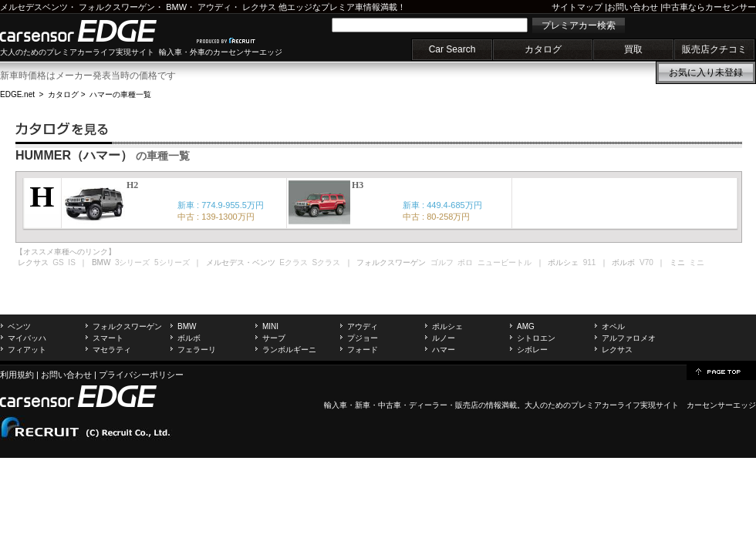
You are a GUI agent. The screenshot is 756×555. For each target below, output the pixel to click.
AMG (526, 326)
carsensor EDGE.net (94, 31)
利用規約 (17, 375)
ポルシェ (447, 326)
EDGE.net (17, 94)
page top (721, 371)
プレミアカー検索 (579, 25)
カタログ (543, 49)
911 (590, 262)
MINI (270, 326)
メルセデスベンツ (34, 7)
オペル (613, 326)
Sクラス (327, 262)
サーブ (274, 338)
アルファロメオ (629, 338)
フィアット (27, 350)
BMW (176, 7)
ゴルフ (442, 262)
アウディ (214, 7)
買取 (633, 49)
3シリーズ (133, 262)
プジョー (363, 338)
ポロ (465, 262)
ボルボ (189, 338)
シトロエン (536, 338)
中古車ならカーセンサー (709, 7)
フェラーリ (197, 350)
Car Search (452, 49)
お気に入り (706, 72)
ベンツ (19, 326)
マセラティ (112, 350)
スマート (108, 338)
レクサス (259, 7)
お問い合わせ (633, 7)
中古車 (390, 405)
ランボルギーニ (289, 350)
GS (58, 262)
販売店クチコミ (714, 49)
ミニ (697, 262)
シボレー (532, 350)
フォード (363, 350)
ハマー (444, 350)
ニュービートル (505, 262)
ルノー (444, 338)
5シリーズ (172, 262)
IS (71, 262)
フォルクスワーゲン (117, 7)
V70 (646, 262)
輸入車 (336, 405)
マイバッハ (27, 338)
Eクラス (294, 262)
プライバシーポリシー (141, 375)
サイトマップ (577, 7)
